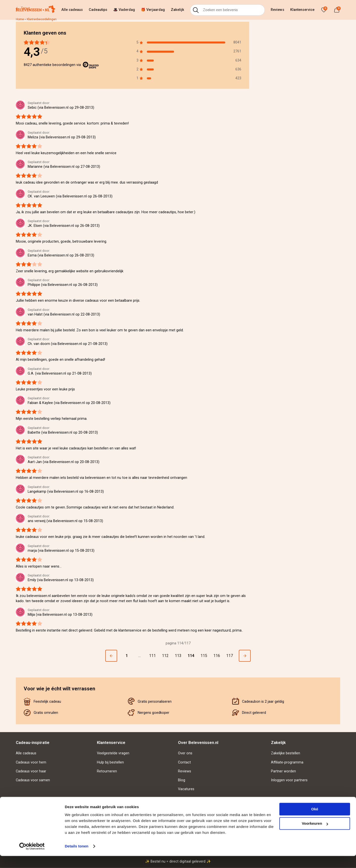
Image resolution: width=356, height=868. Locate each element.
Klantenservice (302, 10)
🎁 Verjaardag (153, 10)
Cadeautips (98, 10)
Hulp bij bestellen (110, 762)
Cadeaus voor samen (33, 780)
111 (152, 656)
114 (191, 656)
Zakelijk (178, 10)
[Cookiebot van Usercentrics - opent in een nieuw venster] (32, 858)
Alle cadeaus (72, 10)
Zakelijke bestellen (286, 753)
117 (230, 656)
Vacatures (186, 789)
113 (178, 656)
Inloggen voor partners (289, 780)
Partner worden (283, 771)
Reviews (278, 10)
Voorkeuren (315, 836)
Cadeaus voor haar (31, 771)
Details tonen (77, 858)
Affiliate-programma (287, 762)
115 (204, 656)
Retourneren (107, 771)
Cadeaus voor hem (31, 762)
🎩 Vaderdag (124, 10)
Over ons (185, 753)
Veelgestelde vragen (113, 753)
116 (217, 656)
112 (165, 656)
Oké (315, 821)
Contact (184, 762)
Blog (182, 780)
